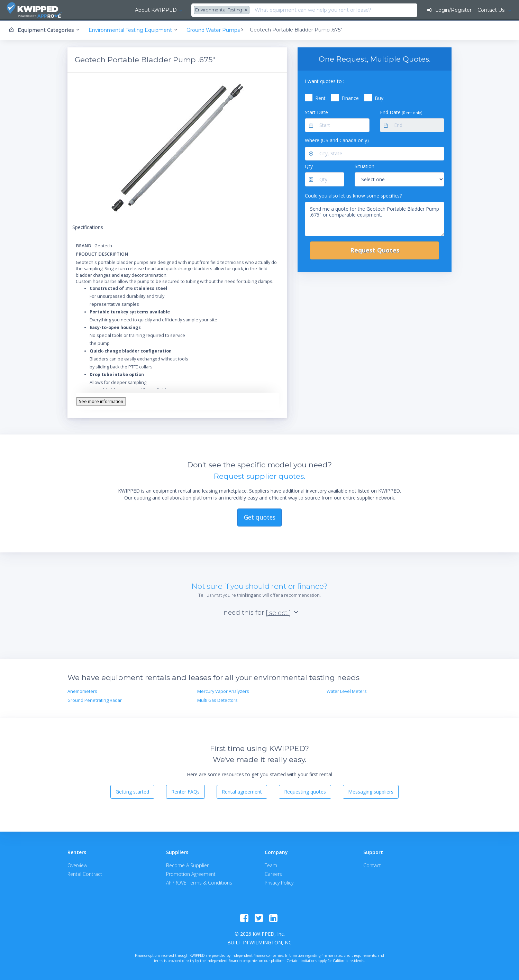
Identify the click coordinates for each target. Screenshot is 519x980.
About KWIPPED (107, 10)
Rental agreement (242, 791)
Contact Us (491, 10)
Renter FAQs (185, 791)
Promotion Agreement (191, 873)
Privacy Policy (279, 882)
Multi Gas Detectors (217, 700)
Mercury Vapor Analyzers (223, 691)
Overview (77, 865)
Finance (350, 98)
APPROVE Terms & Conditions (199, 882)
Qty (309, 166)
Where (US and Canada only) (337, 140)
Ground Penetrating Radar (95, 700)
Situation (365, 166)
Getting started (132, 791)
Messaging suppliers (371, 791)
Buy (379, 98)
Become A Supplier (187, 865)
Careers (273, 873)
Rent (320, 98)
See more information (101, 401)
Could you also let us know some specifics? (353, 195)
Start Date (316, 112)
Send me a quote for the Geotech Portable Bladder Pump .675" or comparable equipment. (375, 219)
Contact (372, 865)
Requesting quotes (305, 791)
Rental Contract (85, 873)
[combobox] (173, 10)
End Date (401, 112)
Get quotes (260, 516)
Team (271, 865)
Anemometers (82, 691)
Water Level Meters (347, 691)
